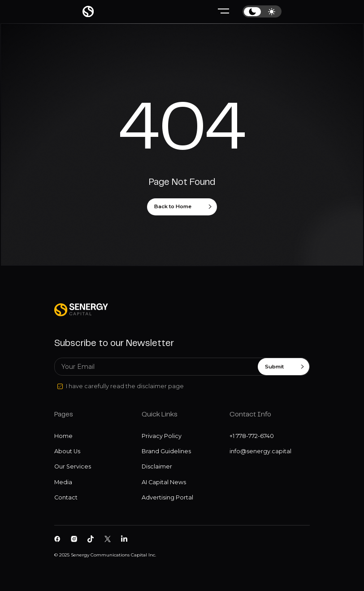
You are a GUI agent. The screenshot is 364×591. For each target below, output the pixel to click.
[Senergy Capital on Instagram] (74, 539)
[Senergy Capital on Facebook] (57, 539)
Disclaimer (157, 466)
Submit (284, 367)
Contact (66, 497)
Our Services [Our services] (73, 466)
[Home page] (88, 11)
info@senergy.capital (260, 451)
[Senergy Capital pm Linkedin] (124, 539)
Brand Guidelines (166, 451)
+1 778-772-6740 (252, 436)
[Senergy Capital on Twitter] (108, 539)
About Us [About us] (67, 451)
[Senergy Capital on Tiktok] (91, 539)
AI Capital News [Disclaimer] (164, 482)
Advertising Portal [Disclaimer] (167, 497)
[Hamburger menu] (223, 11)
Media (63, 482)
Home (63, 436)
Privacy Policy (162, 436)
